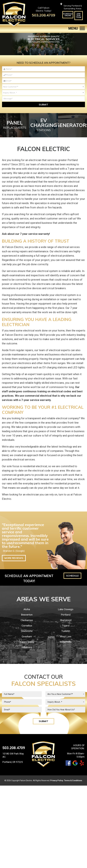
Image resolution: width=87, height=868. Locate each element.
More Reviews (14, 558)
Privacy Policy (57, 780)
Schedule (72, 576)
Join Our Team (79, 15)
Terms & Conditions (73, 780)
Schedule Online (68, 15)
